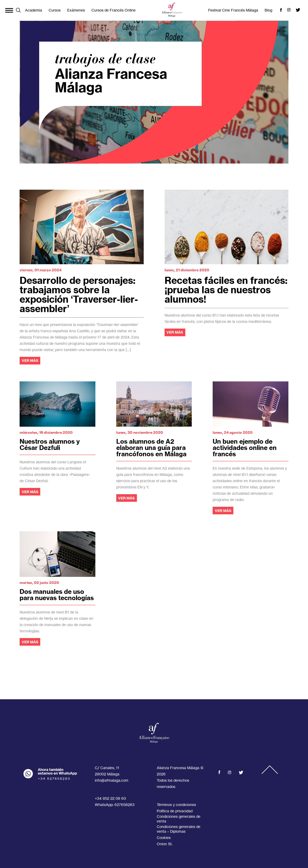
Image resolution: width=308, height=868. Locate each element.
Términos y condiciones (176, 805)
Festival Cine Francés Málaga (233, 10)
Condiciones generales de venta (179, 819)
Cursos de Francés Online (114, 10)
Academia (34, 10)
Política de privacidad (175, 811)
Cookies (164, 838)
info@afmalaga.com (112, 780)
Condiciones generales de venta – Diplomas (179, 829)
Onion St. (165, 844)
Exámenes (76, 10)
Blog (268, 10)
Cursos (55, 10)
